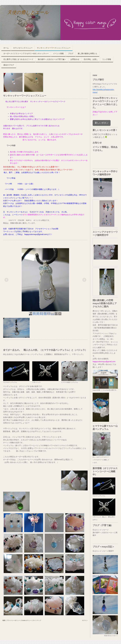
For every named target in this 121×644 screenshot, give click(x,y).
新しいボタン (102, 123)
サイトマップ (37, 620)
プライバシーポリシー (13, 620)
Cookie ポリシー (27, 620)
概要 (4, 620)
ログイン (85, 620)
